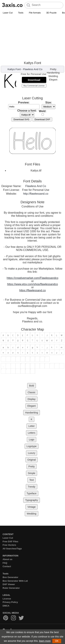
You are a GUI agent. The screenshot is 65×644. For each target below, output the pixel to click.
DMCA (6, 606)
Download (34, 80)
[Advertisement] (32, 38)
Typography (31, 500)
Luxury (32, 453)
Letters (32, 433)
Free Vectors (9, 545)
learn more (45, 641)
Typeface (32, 493)
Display (32, 399)
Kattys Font (14, 69)
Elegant (53, 80)
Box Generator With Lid (15, 581)
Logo (31, 440)
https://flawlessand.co (32, 290)
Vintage (31, 507)
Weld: (43, 111)
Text (32, 480)
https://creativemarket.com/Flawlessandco (33, 278)
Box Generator (10, 577)
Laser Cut (8, 13)
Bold (32, 386)
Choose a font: (27, 111)
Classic (31, 392)
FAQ (5, 563)
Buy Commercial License (34, 86)
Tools (21, 13)
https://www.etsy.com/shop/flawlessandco (32, 284)
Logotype (32, 446)
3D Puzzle (51, 13)
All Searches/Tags (12, 549)
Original (32, 460)
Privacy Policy (10, 602)
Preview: (24, 102)
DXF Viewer (9, 584)
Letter (32, 426)
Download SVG (21, 119)
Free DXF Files (10, 542)
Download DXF (42, 119)
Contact (7, 566)
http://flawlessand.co (36, 194)
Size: (49, 102)
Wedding (53, 76)
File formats (35, 13)
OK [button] (57, 641)
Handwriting (53, 73)
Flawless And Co (33, 69)
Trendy (31, 487)
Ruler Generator (11, 588)
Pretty (53, 69)
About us (7, 559)
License (7, 599)
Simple (32, 473)
